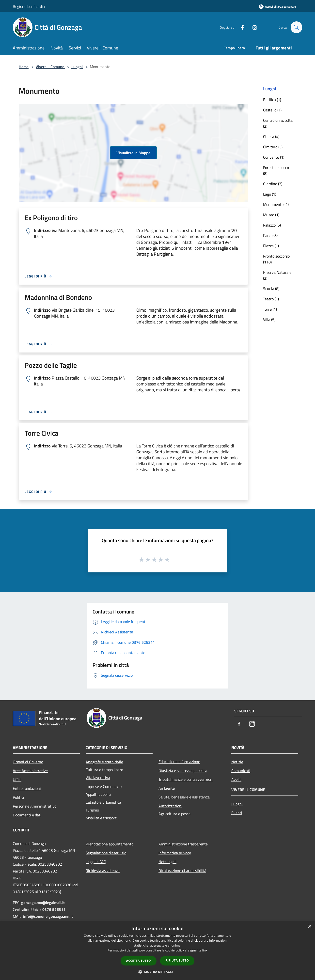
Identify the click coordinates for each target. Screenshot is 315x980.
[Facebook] (240, 27)
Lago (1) (270, 194)
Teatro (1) (271, 299)
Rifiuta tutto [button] (177, 960)
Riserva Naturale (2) (277, 275)
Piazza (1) (271, 246)
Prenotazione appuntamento (110, 844)
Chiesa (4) (271, 137)
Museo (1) (271, 215)
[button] (157, 972)
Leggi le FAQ (96, 862)
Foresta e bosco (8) (276, 170)
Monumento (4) (276, 204)
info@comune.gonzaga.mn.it (48, 916)
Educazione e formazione (179, 762)
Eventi (237, 813)
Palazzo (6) (272, 225)
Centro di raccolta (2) (278, 123)
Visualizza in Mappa (133, 153)
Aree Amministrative (30, 771)
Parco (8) (270, 235)
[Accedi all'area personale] (277, 7)
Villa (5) (269, 320)
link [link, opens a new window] (205, 950)
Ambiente (167, 788)
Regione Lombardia (29, 6)
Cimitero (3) (273, 147)
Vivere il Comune (50, 67)
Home (24, 67)
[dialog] (157, 951)
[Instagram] (252, 27)
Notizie (237, 762)
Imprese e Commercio (104, 786)
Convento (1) (274, 157)
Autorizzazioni (170, 806)
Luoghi (77, 67)
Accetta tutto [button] (139, 961)
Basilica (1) (272, 100)
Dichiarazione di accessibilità (182, 871)
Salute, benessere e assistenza (184, 797)
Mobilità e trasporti (102, 818)
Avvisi (236, 780)
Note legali (167, 862)
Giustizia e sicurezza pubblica (183, 770)
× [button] (309, 926)
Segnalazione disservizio (106, 853)
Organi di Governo (28, 762)
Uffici (17, 780)
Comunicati (241, 771)
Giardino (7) (273, 184)
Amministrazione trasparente (183, 844)
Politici (18, 797)
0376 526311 (54, 909)
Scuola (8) (271, 289)
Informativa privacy (175, 853)
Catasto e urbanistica (103, 802)
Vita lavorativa (98, 778)
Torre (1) (270, 309)
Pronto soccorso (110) (276, 259)
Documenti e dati (27, 815)
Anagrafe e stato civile (104, 762)
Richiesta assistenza (103, 871)
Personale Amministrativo (35, 806)
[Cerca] (296, 27)
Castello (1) (272, 110)
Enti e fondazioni (27, 788)
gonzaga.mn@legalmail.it (43, 903)
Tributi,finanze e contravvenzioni (186, 779)
